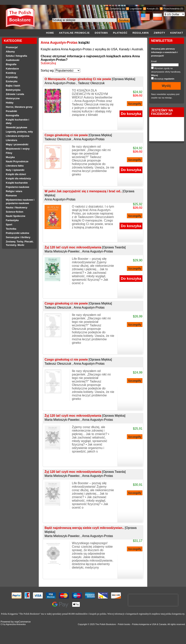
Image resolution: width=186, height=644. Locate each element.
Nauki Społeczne (15, 216)
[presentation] (153, 600)
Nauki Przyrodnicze (17, 162)
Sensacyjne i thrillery (18, 237)
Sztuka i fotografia (16, 56)
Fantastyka (12, 220)
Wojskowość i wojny (18, 149)
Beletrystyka (13, 90)
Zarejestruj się (117, 9)
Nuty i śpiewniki (15, 170)
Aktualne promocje (74, 33)
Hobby (10, 103)
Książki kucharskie (17, 183)
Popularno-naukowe (18, 187)
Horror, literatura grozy (19, 107)
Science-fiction (15, 212)
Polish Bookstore (108, 624)
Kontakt (177, 33)
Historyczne (13, 98)
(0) (157, 9)
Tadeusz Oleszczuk (91, 83)
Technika (11, 229)
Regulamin (141, 33)
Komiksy (11, 73)
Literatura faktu (15, 166)
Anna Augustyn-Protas (59, 43)
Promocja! (12, 47)
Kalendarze (12, 69)
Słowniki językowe (16, 127)
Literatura (11, 140)
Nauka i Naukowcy (17, 208)
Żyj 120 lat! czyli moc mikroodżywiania (85, 247)
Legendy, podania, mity (19, 132)
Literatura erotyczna (18, 136)
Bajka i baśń (13, 86)
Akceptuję (164, 79)
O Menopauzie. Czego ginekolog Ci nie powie (90, 79)
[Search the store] (84, 20)
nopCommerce (22, 622)
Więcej (155, 75)
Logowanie (136, 9)
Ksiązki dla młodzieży (18, 179)
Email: (154, 61)
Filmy (9, 153)
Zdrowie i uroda (15, 94)
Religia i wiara (14, 191)
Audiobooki (13, 60)
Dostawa (101, 33)
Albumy (10, 52)
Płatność (120, 33)
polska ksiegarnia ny (175, 614)
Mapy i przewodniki (17, 145)
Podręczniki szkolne (18, 233)
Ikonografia (12, 115)
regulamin (169, 79)
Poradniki (11, 111)
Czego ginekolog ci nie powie (78, 135)
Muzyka (10, 157)
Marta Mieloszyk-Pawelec (62, 251)
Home (50, 33)
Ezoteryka (12, 81)
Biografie (11, 64)
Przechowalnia (172, 9)
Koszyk (151, 9)
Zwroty (159, 33)
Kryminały (12, 77)
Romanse (11, 196)
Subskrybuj (48, 63)
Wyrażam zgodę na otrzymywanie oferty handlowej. (166, 72)
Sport (9, 225)
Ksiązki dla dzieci (16, 174)
